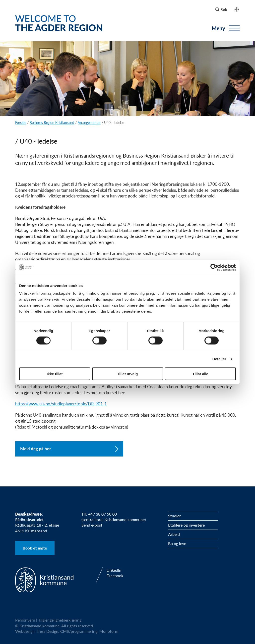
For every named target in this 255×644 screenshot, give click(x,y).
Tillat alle (200, 374)
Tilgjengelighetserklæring (60, 620)
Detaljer (219, 359)
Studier (174, 516)
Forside (21, 122)
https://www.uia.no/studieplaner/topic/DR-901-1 (61, 404)
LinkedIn (114, 570)
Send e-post (92, 525)
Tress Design (47, 631)
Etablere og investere (186, 525)
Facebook (115, 576)
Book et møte (35, 548)
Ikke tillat (55, 374)
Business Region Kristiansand (52, 122)
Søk (221, 9)
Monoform (109, 631)
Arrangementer (89, 122)
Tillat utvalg (127, 374)
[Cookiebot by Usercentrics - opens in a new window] (214, 267)
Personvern (25, 620)
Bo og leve (177, 543)
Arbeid (174, 534)
